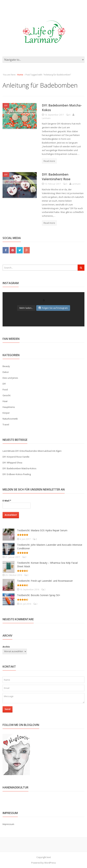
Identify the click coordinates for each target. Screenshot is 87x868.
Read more (49, 161)
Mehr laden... (26, 308)
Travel (6, 424)
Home (20, 75)
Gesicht (6, 395)
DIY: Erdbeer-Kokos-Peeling (17, 474)
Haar (5, 401)
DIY (6, 105)
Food (5, 390)
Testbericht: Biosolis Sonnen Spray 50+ (39, 595)
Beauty (6, 366)
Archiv (6, 647)
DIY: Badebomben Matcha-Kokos (19, 468)
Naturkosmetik (10, 419)
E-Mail (7, 501)
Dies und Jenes (10, 378)
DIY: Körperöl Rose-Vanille (16, 457)
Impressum (8, 824)
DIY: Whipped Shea (12, 463)
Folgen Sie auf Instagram (53, 308)
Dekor (6, 372)
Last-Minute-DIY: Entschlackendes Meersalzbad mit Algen (32, 451)
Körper (6, 413)
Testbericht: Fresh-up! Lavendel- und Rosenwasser (45, 581)
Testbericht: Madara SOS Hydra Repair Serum (42, 530)
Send (8, 709)
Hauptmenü (9, 407)
